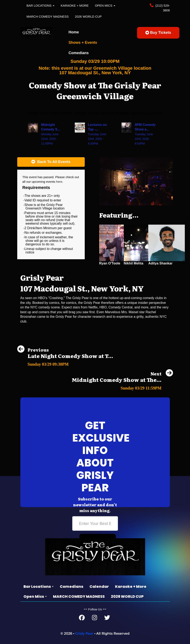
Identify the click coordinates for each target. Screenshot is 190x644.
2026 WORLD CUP (88, 16)
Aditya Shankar (160, 263)
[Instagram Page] (95, 619)
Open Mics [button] (105, 5)
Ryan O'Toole (110, 263)
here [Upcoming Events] (59, 182)
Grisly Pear (84, 634)
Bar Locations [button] (41, 5)
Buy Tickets (158, 33)
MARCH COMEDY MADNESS (48, 16)
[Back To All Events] (51, 162)
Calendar (99, 586)
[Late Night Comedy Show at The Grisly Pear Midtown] (65, 363)
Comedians (79, 53)
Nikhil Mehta (134, 263)
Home (74, 32)
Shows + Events (83, 43)
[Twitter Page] (107, 619)
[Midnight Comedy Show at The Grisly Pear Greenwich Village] (122, 387)
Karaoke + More (75, 5)
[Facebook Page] (82, 619)
